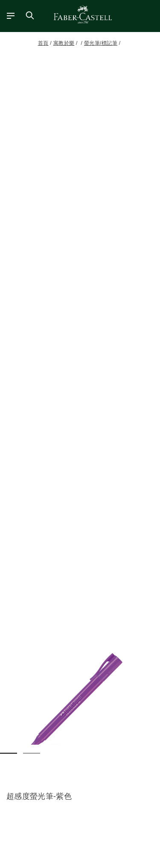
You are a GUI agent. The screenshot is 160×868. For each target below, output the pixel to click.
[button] (80, 699)
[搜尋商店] (30, 15)
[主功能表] (7, 15)
